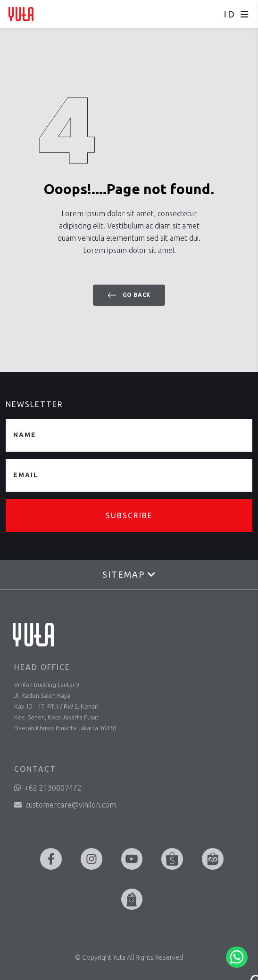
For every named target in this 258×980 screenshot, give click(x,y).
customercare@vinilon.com (65, 805)
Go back (129, 295)
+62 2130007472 (48, 788)
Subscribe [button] (129, 515)
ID (230, 15)
